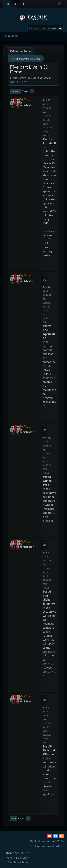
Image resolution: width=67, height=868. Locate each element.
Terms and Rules (44, 846)
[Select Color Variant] (60, 4)
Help (30, 846)
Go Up (14, 819)
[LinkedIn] (55, 836)
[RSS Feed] (61, 836)
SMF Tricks (25, 853)
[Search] (44, 29)
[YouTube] (50, 836)
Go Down (15, 91)
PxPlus (25, 100)
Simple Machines (18, 862)
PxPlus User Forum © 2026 (47, 841)
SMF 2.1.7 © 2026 (18, 858)
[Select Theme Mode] (24, 4)
